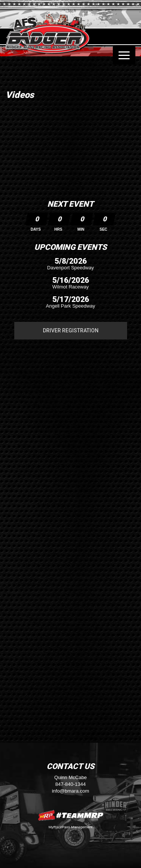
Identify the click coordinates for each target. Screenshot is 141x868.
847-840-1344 (70, 784)
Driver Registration (71, 330)
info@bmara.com (70, 791)
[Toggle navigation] (124, 55)
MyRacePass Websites (71, 815)
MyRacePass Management (70, 827)
